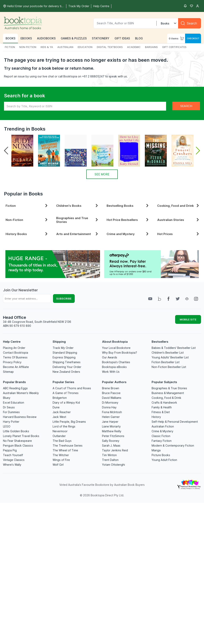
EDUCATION (85, 47)
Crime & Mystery (162, 431)
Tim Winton (109, 455)
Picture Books (161, 455)
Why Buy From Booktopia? (120, 353)
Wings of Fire (61, 460)
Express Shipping (64, 357)
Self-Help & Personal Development (175, 422)
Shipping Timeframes (67, 362)
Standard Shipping (65, 353)
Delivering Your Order (67, 367)
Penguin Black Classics (18, 445)
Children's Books (78, 206)
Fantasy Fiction (162, 441)
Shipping (59, 342)
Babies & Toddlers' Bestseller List (174, 348)
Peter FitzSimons (113, 436)
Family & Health (162, 407)
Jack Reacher (62, 412)
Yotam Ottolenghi (113, 465)
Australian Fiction (163, 426)
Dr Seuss (9, 407)
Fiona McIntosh (112, 412)
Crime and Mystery (128, 234)
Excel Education (14, 402)
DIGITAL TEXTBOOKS (110, 47)
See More (102, 174)
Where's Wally (12, 465)
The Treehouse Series (68, 445)
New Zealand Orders (66, 372)
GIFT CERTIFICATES (174, 47)
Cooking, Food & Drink (166, 398)
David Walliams (112, 398)
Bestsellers (160, 342)
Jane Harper (110, 422)
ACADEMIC (134, 47)
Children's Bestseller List (168, 353)
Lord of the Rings (64, 426)
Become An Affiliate (16, 367)
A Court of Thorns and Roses (72, 388)
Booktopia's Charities (116, 362)
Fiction (27, 206)
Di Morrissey (110, 402)
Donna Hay (109, 407)
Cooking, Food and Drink (179, 206)
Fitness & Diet (161, 412)
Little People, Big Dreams (69, 422)
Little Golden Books (16, 431)
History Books (27, 234)
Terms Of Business (15, 357)
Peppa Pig (10, 450)
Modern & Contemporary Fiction (173, 445)
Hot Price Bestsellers (128, 220)
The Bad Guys (62, 441)
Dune (56, 407)
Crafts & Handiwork (164, 402)
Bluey (7, 398)
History (156, 417)
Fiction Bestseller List (166, 362)
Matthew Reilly (112, 431)
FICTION (10, 47)
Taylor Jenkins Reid (115, 450)
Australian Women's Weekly (21, 393)
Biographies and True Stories (78, 220)
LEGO (7, 426)
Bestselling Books (128, 206)
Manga (156, 450)
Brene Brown (111, 388)
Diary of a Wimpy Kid (66, 402)
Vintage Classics (14, 460)
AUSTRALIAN (65, 47)
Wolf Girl (58, 465)
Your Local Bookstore (116, 348)
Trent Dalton (110, 460)
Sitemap (8, 372)
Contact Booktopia (16, 353)
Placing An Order (14, 348)
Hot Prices (179, 234)
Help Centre (12, 342)
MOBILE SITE (188, 319)
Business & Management (168, 393)
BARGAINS (151, 47)
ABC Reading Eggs (15, 388)
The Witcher (61, 455)
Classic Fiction (161, 436)
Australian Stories (179, 220)
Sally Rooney (111, 441)
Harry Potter (11, 422)
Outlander (59, 436)
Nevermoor (60, 431)
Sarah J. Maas (111, 445)
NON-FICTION (28, 47)
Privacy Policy (12, 362)
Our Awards (110, 357)
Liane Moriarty (111, 426)
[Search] (190, 23)
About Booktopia (115, 342)
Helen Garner (111, 417)
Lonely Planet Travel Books (21, 436)
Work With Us (111, 372)
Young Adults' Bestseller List (170, 357)
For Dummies (11, 412)
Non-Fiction (27, 220)
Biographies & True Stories (169, 388)
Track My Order (63, 348)
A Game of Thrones (66, 393)
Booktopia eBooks (114, 367)
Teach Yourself (13, 455)
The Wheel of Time (65, 450)
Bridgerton (60, 398)
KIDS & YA (47, 47)
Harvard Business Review (20, 417)
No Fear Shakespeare (17, 441)
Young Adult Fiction (164, 460)
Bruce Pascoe (111, 393)
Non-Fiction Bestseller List (169, 367)
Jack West (59, 417)
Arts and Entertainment (78, 234)
